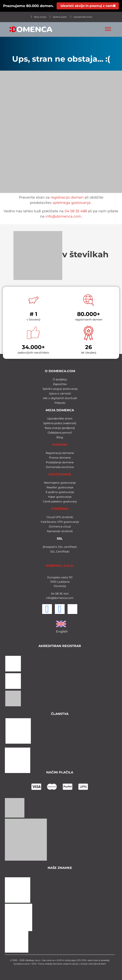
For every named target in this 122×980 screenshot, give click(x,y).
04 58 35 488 (76, 211)
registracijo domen (67, 197)
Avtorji (84, 964)
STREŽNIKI (60, 509)
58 (57, 594)
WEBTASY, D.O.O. (60, 566)
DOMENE (60, 445)
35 (61, 594)
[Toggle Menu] (108, 29)
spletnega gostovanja (72, 203)
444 (65, 594)
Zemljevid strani (98, 964)
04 (53, 594)
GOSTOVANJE (60, 474)
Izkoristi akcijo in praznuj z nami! (88, 6)
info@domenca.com (63, 216)
